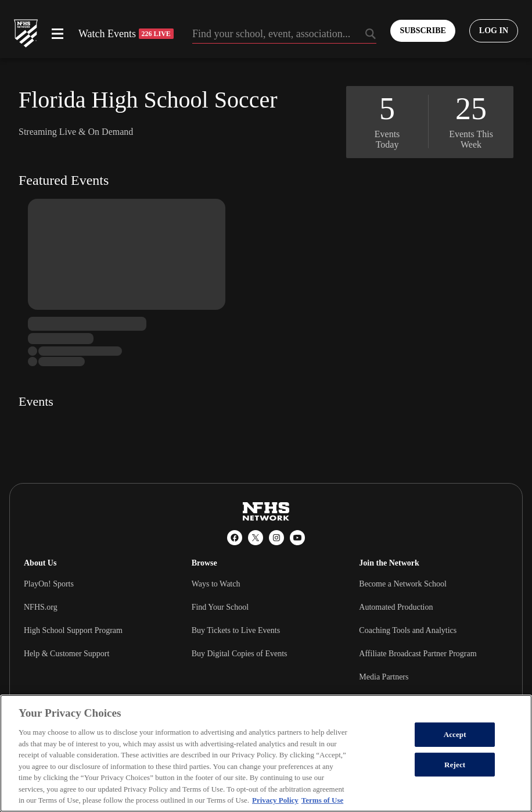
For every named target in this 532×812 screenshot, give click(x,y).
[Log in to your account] (494, 31)
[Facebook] (235, 538)
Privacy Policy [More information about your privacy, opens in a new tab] (275, 800)
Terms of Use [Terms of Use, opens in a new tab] (322, 800)
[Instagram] (276, 538)
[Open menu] (57, 34)
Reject (455, 765)
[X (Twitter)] (256, 538)
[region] (266, 753)
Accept (455, 734)
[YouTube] (297, 538)
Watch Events (126, 34)
